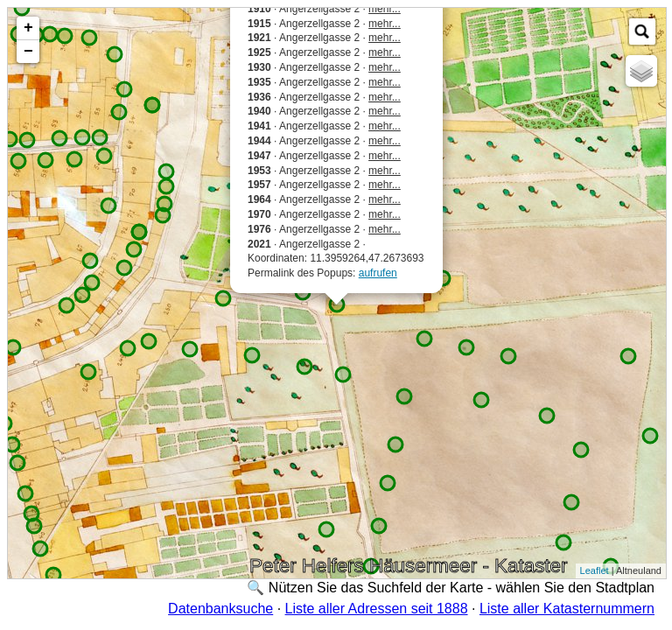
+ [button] (28, 28)
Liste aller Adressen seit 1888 (377, 609)
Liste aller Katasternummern (567, 609)
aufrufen (378, 273)
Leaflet (595, 570)
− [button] (28, 52)
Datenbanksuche (220, 609)
